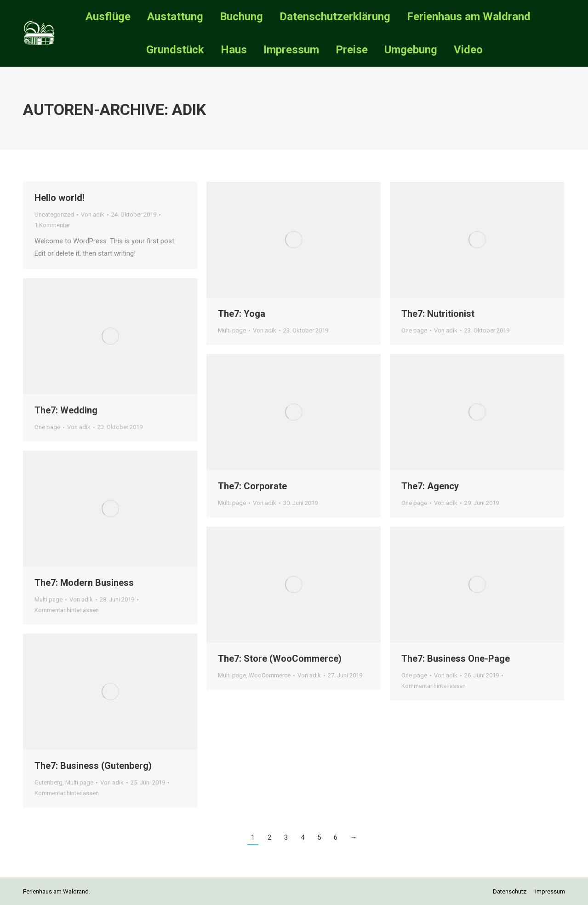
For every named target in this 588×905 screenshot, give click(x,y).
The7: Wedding (66, 410)
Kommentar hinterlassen (67, 610)
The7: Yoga (242, 314)
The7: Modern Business (84, 583)
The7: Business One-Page (456, 659)
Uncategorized (54, 215)
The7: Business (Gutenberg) (93, 766)
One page (414, 330)
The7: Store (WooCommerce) (280, 659)
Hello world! (60, 198)
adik (189, 109)
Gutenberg (49, 782)
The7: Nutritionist (438, 314)
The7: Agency (430, 486)
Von (93, 215)
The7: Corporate (252, 486)
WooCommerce (270, 675)
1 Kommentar (52, 225)
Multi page (232, 330)
